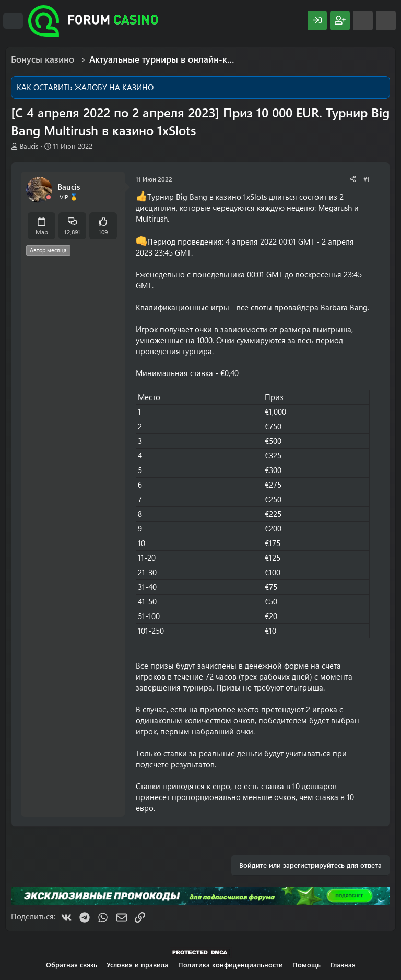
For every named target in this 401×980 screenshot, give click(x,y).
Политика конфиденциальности (231, 965)
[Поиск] (386, 21)
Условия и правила (137, 965)
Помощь (306, 965)
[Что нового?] (363, 21)
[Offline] (49, 197)
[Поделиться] (353, 179)
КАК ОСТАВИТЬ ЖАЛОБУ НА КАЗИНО (85, 87)
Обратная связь (72, 965)
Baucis (29, 146)
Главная (343, 965)
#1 (367, 179)
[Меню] (13, 21)
